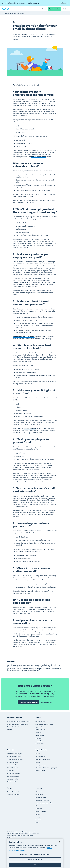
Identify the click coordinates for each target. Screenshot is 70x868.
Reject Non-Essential (35, 860)
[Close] (60, 842)
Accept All (35, 865)
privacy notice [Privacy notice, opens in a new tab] (19, 850)
